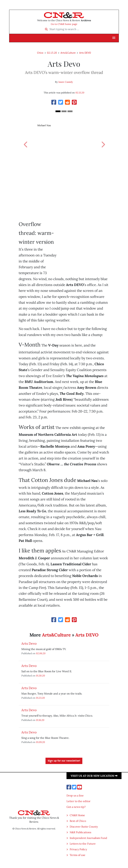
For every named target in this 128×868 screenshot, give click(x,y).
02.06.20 (41, 653)
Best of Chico (78, 821)
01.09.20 (40, 742)
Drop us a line (75, 795)
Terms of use (77, 855)
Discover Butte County (84, 827)
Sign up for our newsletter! (64, 761)
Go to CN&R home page (64, 24)
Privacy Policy (78, 849)
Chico (40, 53)
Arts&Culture (68, 53)
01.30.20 (40, 676)
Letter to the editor (78, 801)
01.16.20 (40, 720)
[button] (114, 38)
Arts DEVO (85, 53)
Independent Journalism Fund (88, 838)
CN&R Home (77, 815)
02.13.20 (52, 53)
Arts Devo (29, 643)
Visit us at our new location (94, 776)
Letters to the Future (83, 844)
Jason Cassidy (66, 82)
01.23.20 (40, 698)
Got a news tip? (76, 807)
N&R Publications (80, 832)
